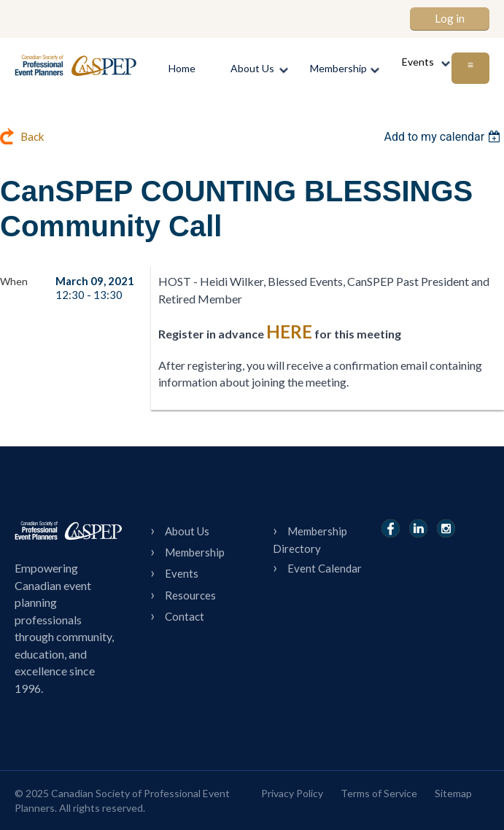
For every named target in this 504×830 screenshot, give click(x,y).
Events (182, 573)
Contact (185, 616)
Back (32, 136)
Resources (190, 595)
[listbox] (444, 137)
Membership (195, 552)
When (14, 281)
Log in (450, 18)
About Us (187, 531)
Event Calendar (325, 568)
